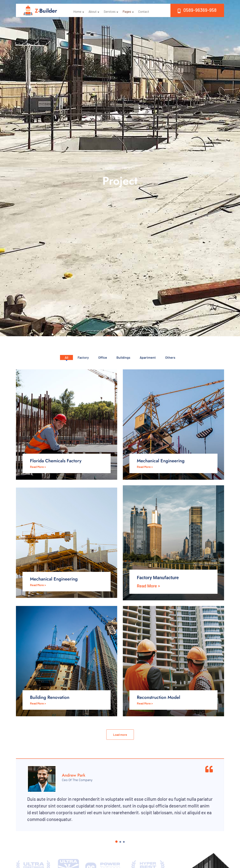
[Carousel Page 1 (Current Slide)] (116, 842)
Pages (129, 10)
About (94, 10)
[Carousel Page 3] (124, 842)
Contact (145, 10)
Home (79, 10)
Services (111, 10)
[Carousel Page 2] (120, 842)
